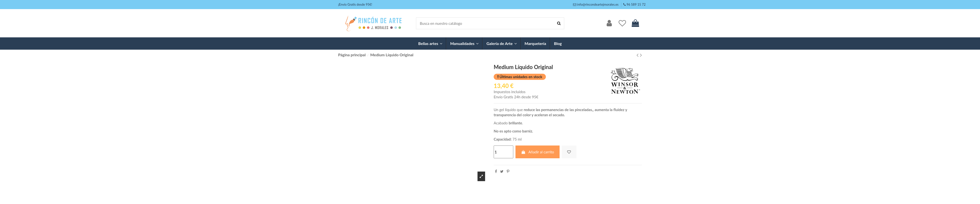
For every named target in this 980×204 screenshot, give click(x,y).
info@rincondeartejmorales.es (598, 4)
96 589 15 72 (636, 4)
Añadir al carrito (538, 152)
